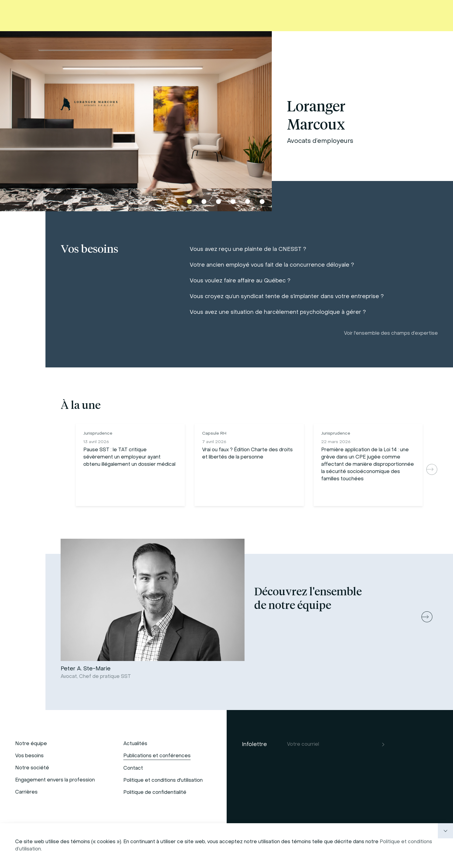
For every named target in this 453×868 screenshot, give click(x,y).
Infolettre (254, 745)
